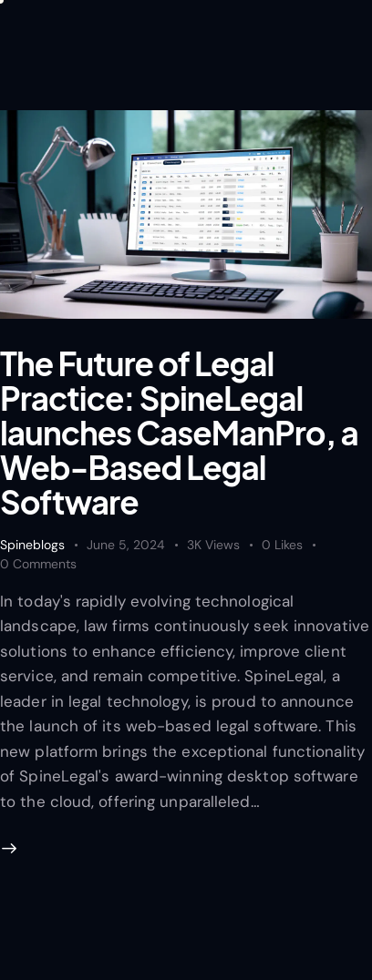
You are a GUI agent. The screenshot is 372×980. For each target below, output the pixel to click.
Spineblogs (32, 545)
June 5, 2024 (126, 545)
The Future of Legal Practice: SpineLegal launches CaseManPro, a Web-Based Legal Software (179, 433)
